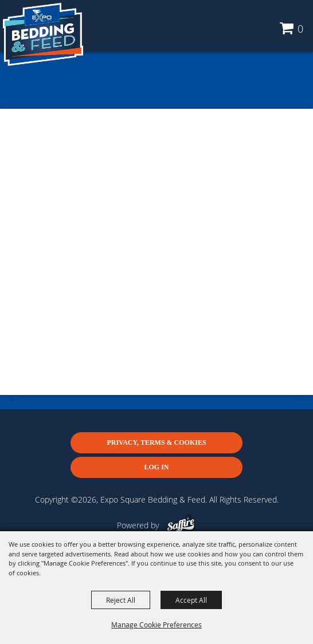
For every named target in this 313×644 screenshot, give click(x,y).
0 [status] (300, 29)
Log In (156, 467)
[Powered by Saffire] (181, 525)
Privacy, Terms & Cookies (156, 442)
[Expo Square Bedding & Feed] (43, 34)
